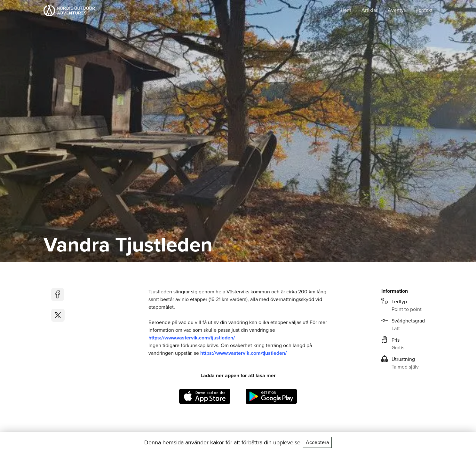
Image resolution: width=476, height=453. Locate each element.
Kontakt (424, 10)
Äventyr (397, 10)
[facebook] (58, 294)
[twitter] (58, 315)
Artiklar (369, 10)
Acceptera (317, 442)
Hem (346, 10)
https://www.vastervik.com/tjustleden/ (192, 338)
